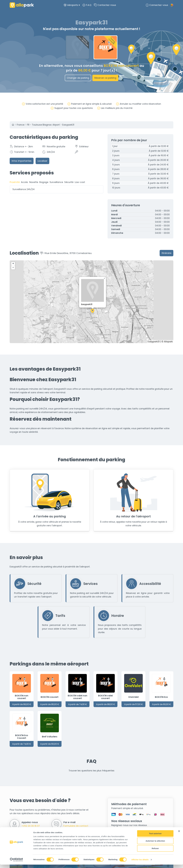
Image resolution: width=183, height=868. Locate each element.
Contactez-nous (105, 5)
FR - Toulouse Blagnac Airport (43, 125)
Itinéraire (166, 253)
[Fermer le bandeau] (179, 835)
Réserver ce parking (105, 78)
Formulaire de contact (76, 826)
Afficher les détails (140, 863)
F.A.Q (87, 5)
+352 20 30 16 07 (31, 826)
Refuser (155, 852)
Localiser (42, 161)
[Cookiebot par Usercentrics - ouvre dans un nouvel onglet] (16, 863)
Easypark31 (68, 125)
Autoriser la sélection (155, 844)
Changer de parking (78, 78)
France (21, 125)
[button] (93, 311)
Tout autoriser (155, 837)
